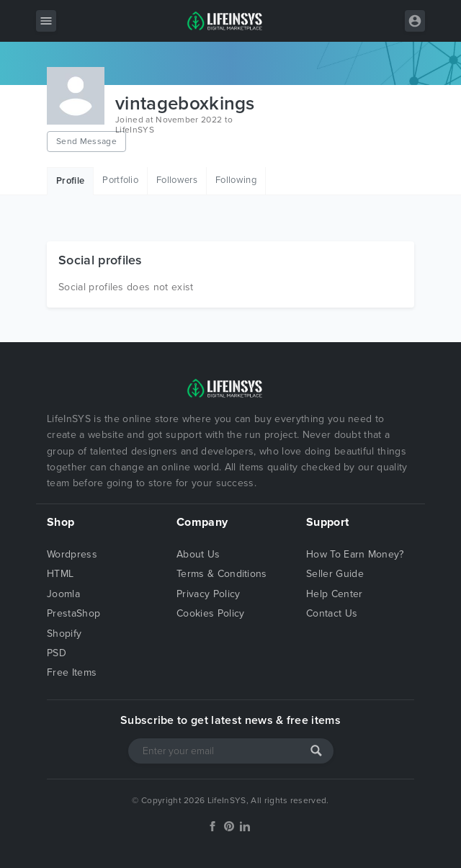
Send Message (86, 141)
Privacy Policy (208, 594)
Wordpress (72, 554)
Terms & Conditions (222, 574)
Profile (70, 181)
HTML (60, 574)
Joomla (63, 594)
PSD (57, 653)
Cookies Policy (210, 613)
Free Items (72, 672)
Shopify (64, 634)
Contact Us (332, 613)
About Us (198, 554)
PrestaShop (73, 613)
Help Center (335, 594)
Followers (177, 180)
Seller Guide (335, 574)
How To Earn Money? (355, 554)
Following (236, 180)
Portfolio (120, 180)
